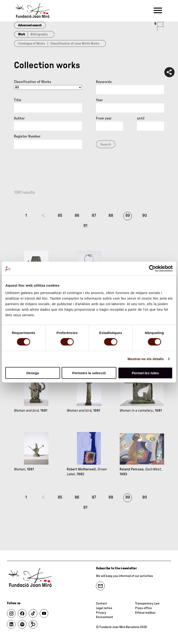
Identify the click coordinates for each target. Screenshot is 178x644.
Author (19, 118)
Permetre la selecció (89, 373)
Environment (105, 617)
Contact (102, 604)
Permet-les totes (145, 373)
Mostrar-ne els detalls (146, 359)
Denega (33, 373)
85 (60, 216)
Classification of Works (33, 82)
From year (104, 118)
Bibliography (39, 34)
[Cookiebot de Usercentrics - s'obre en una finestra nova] (152, 269)
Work (22, 34)
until (141, 118)
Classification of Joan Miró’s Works (75, 44)
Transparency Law (147, 604)
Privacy (101, 613)
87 (94, 216)
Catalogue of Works (32, 44)
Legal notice (104, 608)
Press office (143, 608)
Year (99, 100)
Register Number (27, 136)
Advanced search (30, 25)
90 (145, 216)
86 (77, 216)
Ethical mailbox (145, 613)
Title (17, 100)
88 (111, 216)
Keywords (104, 82)
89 (128, 216)
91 (85, 226)
